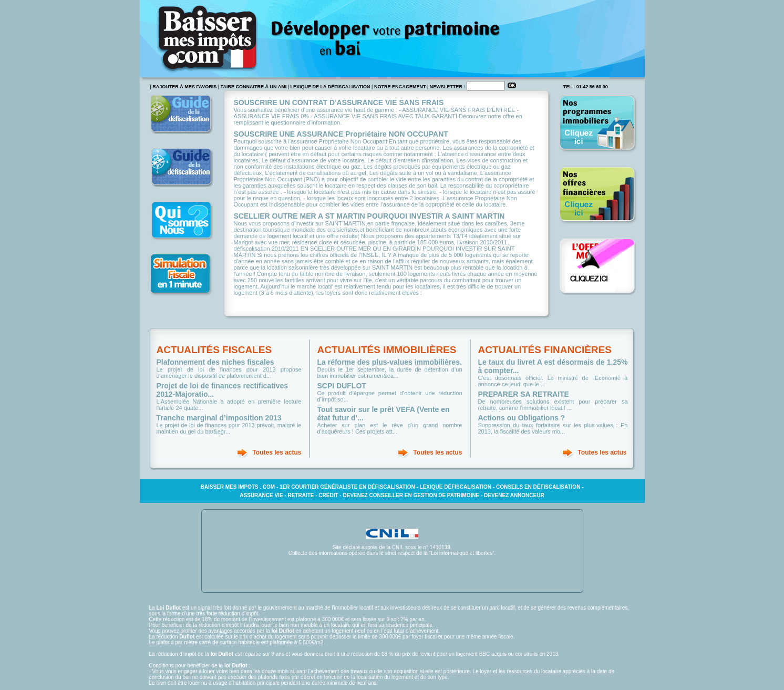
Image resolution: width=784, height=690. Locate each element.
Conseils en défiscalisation (538, 487)
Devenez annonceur (514, 495)
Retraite (301, 495)
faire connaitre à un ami (254, 87)
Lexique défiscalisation (456, 487)
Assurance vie (261, 495)
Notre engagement (400, 87)
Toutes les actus (277, 452)
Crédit (328, 495)
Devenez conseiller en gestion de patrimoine (411, 495)
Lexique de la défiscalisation (331, 87)
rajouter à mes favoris (184, 87)
